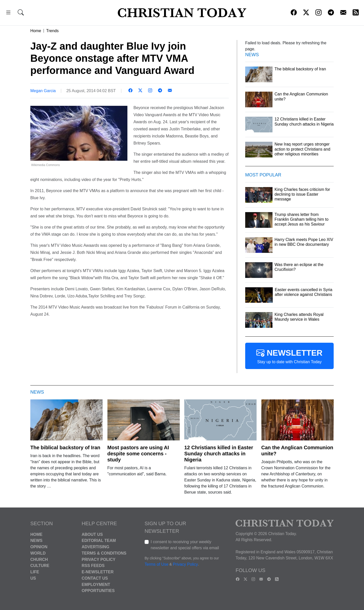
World (38, 553)
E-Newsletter (98, 572)
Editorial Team (99, 541)
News (36, 541)
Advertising (95, 547)
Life (35, 572)
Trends (52, 31)
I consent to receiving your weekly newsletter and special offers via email (185, 545)
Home (36, 31)
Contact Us (95, 578)
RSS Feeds (93, 566)
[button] (8, 13)
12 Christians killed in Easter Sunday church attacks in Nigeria (219, 454)
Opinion (39, 547)
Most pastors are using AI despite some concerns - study (138, 454)
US (33, 578)
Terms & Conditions (104, 553)
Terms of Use (156, 564)
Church (39, 559)
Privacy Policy (99, 559)
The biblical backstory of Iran (65, 448)
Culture (40, 566)
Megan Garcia (43, 91)
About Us (92, 534)
